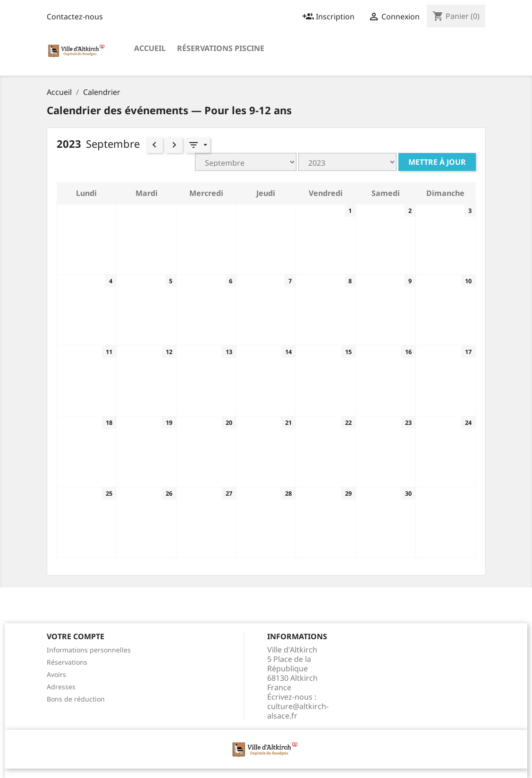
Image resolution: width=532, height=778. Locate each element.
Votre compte (76, 636)
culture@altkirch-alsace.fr (298, 711)
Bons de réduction (76, 699)
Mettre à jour (437, 162)
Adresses (61, 687)
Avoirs (56, 674)
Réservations (67, 662)
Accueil (150, 48)
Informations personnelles (89, 650)
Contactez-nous (75, 17)
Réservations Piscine (221, 48)
